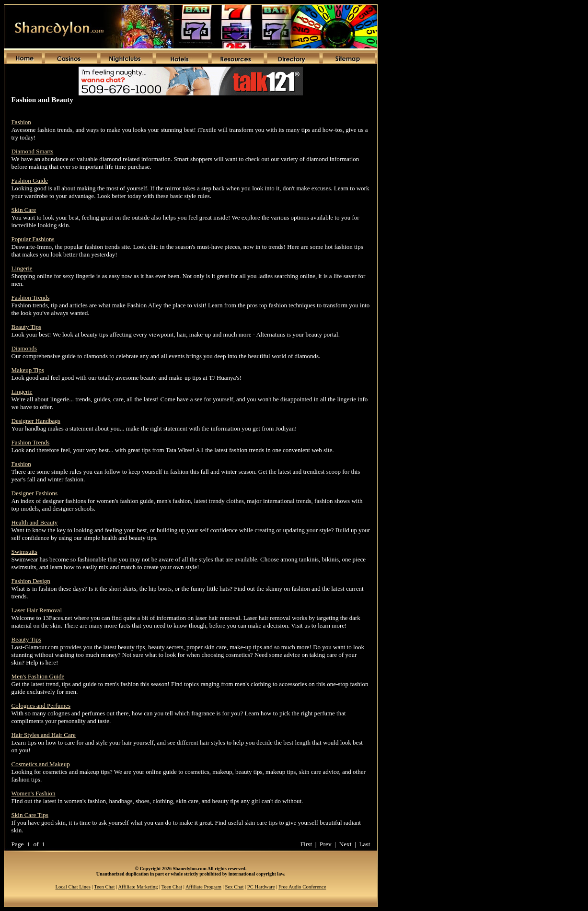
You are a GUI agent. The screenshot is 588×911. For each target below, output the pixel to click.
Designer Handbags (36, 421)
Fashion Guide (30, 181)
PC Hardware (261, 887)
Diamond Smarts (33, 151)
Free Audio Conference (302, 887)
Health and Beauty (35, 522)
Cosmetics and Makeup (41, 764)
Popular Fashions (33, 239)
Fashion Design (31, 581)
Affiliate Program (203, 887)
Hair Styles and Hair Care (44, 735)
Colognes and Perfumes (41, 706)
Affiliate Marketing (138, 887)
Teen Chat (104, 887)
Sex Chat (235, 887)
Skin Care (24, 210)
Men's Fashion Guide (38, 676)
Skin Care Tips (30, 815)
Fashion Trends (31, 298)
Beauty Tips (27, 327)
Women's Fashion (34, 793)
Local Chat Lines (73, 887)
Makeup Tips (28, 370)
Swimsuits (24, 552)
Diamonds (24, 348)
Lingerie (22, 268)
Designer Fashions (35, 493)
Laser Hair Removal (37, 610)
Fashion (21, 122)
